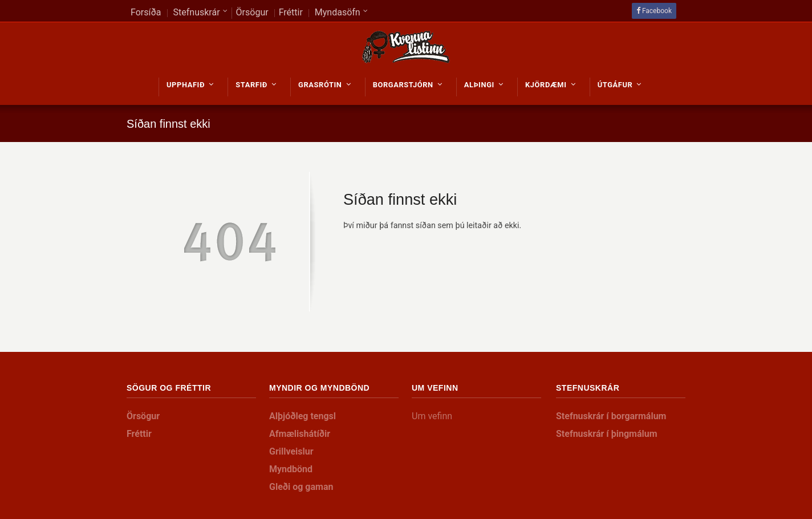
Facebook (657, 11)
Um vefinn (432, 416)
